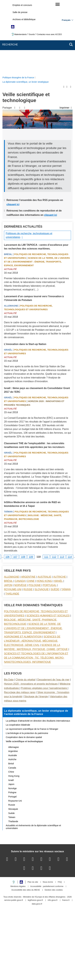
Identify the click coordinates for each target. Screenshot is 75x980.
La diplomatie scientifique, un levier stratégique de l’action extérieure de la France (36, 641)
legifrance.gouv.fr (35, 829)
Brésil (8, 183)
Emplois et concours (22, 5)
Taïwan (8, 440)
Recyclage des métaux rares (20, 621)
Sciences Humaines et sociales (48, 544)
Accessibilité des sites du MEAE (26, 818)
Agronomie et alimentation (23, 565)
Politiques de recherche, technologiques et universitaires (29, 164)
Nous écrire (48, 810)
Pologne (35, 514)
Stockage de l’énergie (36, 625)
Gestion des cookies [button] (54, 818)
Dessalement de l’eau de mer (53, 608)
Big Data (9, 608)
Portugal (49, 514)
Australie (44, 505)
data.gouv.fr (37, 832)
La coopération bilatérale (18, 653)
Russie (28, 518)
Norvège (20, 514)
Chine (31, 509)
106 (7, 485)
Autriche (60, 505)
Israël (8, 278)
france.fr (66, 829)
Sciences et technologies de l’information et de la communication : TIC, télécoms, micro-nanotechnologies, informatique (36, 586)
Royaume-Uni (13, 518)
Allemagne (11, 234)
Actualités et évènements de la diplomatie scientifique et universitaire (33, 755)
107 (15, 485)
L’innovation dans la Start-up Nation (25, 272)
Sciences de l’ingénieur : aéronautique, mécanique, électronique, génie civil (32, 569)
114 (70, 485)
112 (54, 485)
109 (31, 485)
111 (46, 485)
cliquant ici (13, 133)
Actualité (10, 198)
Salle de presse (20, 12)
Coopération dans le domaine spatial (24, 666)
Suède (55, 518)
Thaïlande (12, 522)
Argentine (28, 505)
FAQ (60, 810)
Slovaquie (42, 518)
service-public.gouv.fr (14, 829)
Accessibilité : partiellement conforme (47, 815)
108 (23, 485)
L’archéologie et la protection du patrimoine (27, 662)
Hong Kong (44, 509)
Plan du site (33, 810)
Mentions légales (18, 815)
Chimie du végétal (25, 608)
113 (62, 485)
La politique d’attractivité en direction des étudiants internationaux (38, 649)
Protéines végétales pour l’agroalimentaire (44, 617)
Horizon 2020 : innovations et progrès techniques (31, 612)
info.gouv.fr (53, 829)
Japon (8, 514)
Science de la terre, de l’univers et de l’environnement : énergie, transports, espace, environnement (37, 190)
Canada (20, 509)
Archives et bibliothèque (24, 19)
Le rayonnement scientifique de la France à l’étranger (32, 657)
